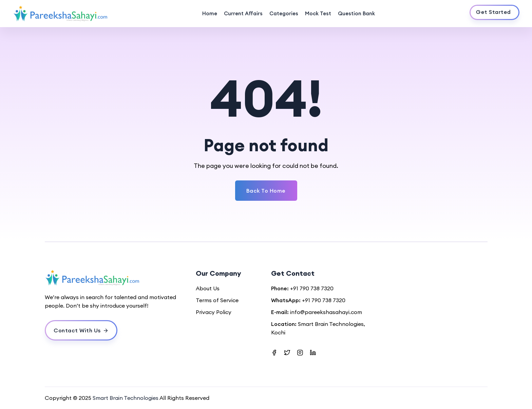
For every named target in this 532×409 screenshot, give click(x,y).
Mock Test (318, 13)
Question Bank (356, 13)
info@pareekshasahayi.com (326, 312)
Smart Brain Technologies (126, 398)
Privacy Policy (214, 312)
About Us (208, 288)
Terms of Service (217, 300)
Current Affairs (243, 13)
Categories (284, 13)
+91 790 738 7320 (312, 288)
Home (210, 13)
